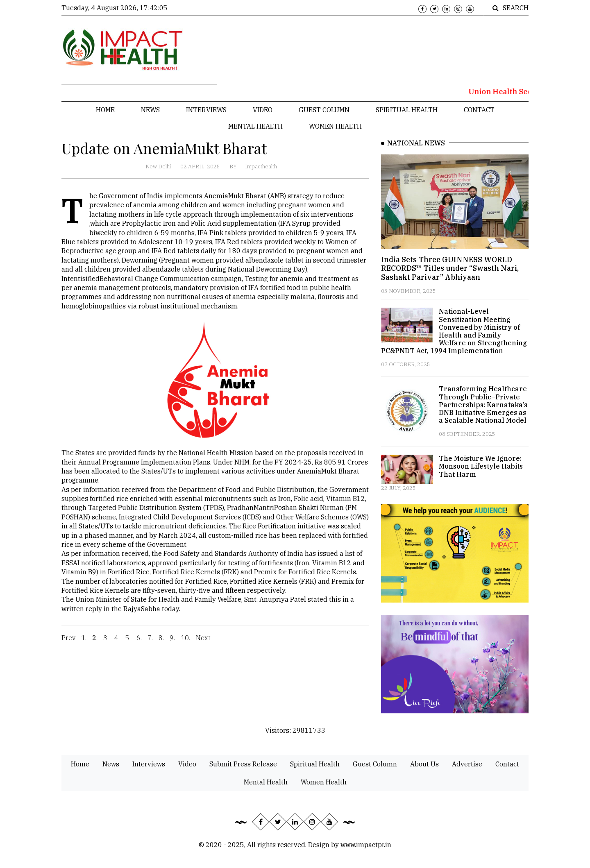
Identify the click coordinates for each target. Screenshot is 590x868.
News (150, 110)
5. (128, 643)
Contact (479, 110)
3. (106, 643)
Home (105, 110)
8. (161, 643)
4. (117, 643)
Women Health (335, 126)
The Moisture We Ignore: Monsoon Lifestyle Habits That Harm (481, 466)
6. (139, 643)
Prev (68, 643)
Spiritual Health (407, 110)
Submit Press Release (243, 764)
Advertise (467, 764)
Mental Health (255, 126)
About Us (424, 764)
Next (203, 643)
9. (172, 643)
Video (263, 110)
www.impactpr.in (366, 845)
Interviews (206, 110)
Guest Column (324, 110)
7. (150, 643)
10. (185, 643)
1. (84, 643)
